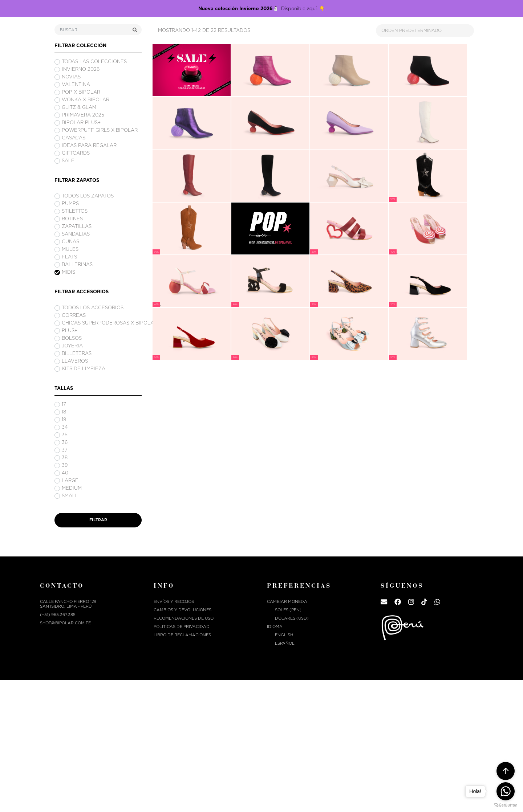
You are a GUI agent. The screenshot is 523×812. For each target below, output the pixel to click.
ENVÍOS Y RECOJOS (174, 602)
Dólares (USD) (292, 618)
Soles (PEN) (288, 610)
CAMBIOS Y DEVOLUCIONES (183, 610)
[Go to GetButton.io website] (506, 805)
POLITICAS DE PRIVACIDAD (182, 627)
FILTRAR (98, 520)
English (284, 635)
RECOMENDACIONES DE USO (184, 618)
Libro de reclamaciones (182, 635)
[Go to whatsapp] (506, 791)
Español (285, 643)
